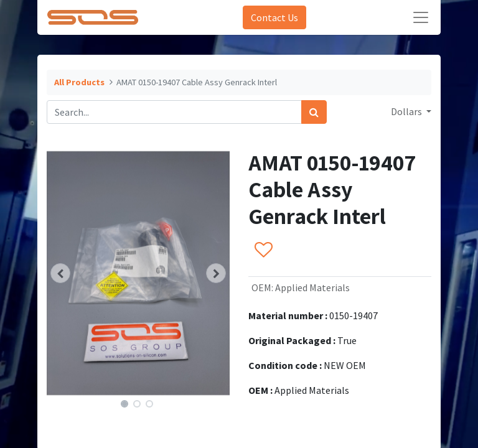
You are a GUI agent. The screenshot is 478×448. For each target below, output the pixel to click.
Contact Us (274, 17)
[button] (60, 273)
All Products (79, 82)
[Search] (314, 112)
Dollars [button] (407, 111)
